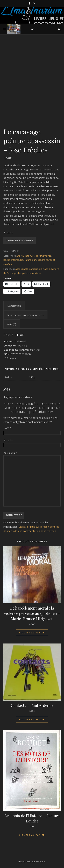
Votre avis (10, 453)
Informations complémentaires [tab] (25, 315)
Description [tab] (14, 306)
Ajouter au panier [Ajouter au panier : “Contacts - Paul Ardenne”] (32, 719)
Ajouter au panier (20, 241)
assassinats (22, 269)
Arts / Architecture (25, 256)
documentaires (44, 256)
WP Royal (41, 862)
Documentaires (11, 260)
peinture (27, 273)
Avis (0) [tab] (12, 324)
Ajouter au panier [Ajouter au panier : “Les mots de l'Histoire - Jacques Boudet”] (32, 835)
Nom (7, 428)
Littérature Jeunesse (31, 260)
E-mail (8, 440)
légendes (16, 273)
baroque (34, 269)
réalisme (37, 273)
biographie (45, 269)
